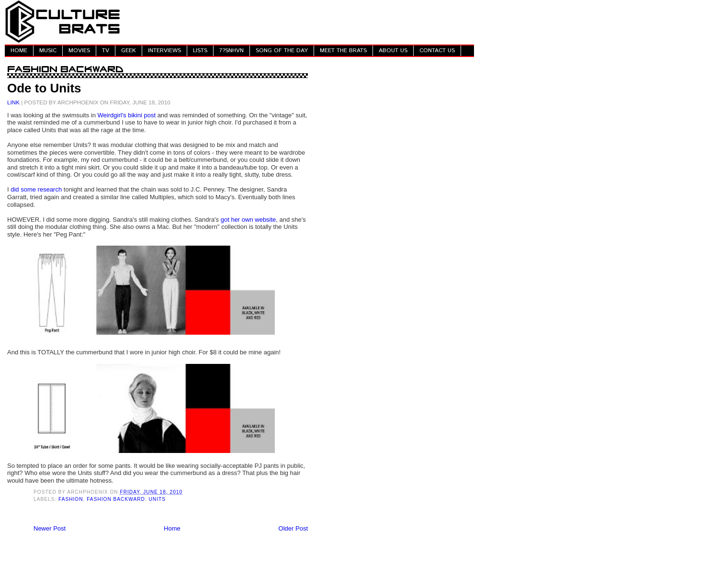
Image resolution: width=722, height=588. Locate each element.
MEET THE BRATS (343, 51)
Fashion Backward (116, 499)
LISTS (200, 51)
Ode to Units (44, 88)
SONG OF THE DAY (282, 51)
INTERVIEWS (164, 51)
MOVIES (79, 51)
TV (106, 51)
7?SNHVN (231, 51)
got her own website (248, 220)
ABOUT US (393, 51)
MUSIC (48, 51)
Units (157, 499)
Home (172, 528)
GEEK (129, 51)
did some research (36, 189)
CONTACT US (437, 51)
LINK (13, 102)
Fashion (71, 499)
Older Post (293, 528)
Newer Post (50, 528)
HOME (19, 51)
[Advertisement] (300, 22)
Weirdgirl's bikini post (127, 115)
